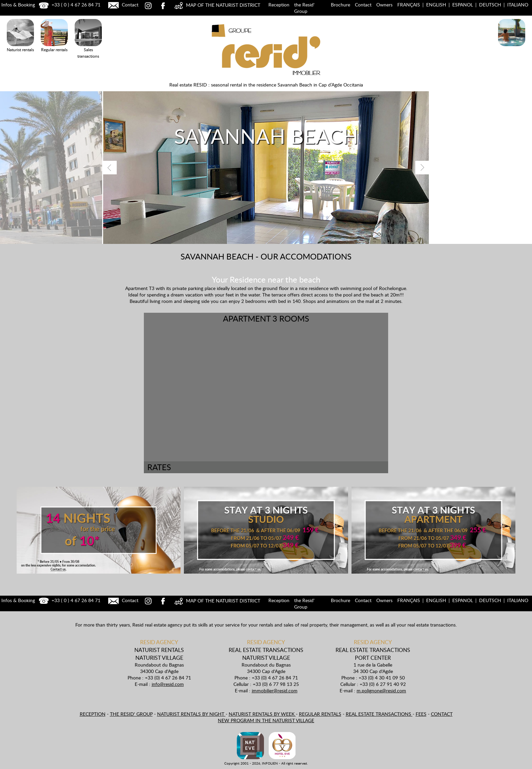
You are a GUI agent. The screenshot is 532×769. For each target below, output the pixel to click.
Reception (279, 5)
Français (409, 5)
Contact (122, 5)
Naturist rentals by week (262, 714)
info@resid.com (168, 684)
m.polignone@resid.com (381, 690)
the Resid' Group (304, 8)
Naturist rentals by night (191, 714)
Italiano (518, 5)
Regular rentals (320, 714)
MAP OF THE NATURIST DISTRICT (216, 5)
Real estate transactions (379, 714)
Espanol (463, 5)
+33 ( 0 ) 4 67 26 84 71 (69, 5)
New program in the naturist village (266, 720)
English (436, 5)
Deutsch (490, 5)
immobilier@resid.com (275, 690)
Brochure (340, 5)
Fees (421, 714)
